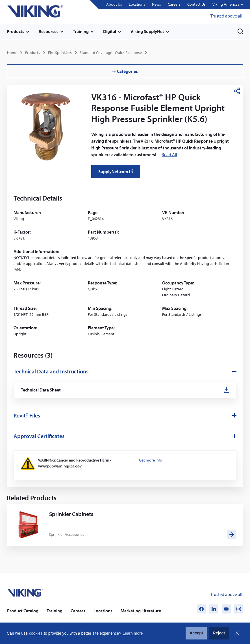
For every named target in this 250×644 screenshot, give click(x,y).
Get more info (151, 460)
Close (237, 633)
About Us (114, 4)
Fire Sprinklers (60, 53)
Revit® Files (27, 415)
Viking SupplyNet (147, 31)
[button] (228, 5)
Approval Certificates (39, 436)
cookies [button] (36, 633)
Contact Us (196, 4)
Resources (49, 31)
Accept (196, 633)
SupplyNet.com (117, 173)
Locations (137, 4)
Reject (219, 633)
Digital (110, 31)
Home (12, 53)
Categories (125, 71)
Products (16, 31)
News (156, 4)
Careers (174, 4)
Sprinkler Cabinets (71, 514)
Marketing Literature (141, 611)
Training (81, 31)
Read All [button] (169, 155)
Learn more (133, 633)
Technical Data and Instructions (51, 371)
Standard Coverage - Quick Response (111, 53)
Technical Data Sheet (41, 390)
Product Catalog (23, 611)
